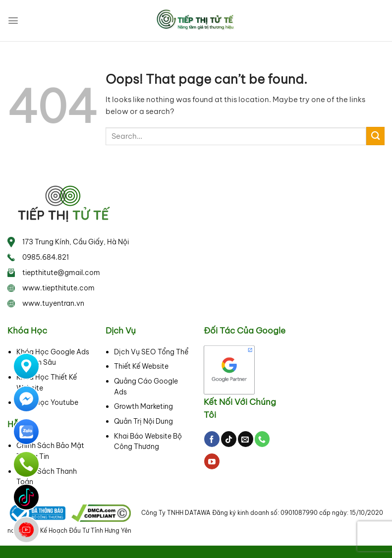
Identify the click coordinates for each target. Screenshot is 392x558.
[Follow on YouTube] (212, 461)
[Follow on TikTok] (229, 439)
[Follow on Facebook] (212, 439)
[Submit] (375, 136)
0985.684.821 (46, 257)
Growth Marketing (143, 406)
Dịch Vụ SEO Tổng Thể (151, 352)
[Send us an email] (246, 439)
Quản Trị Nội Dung (143, 421)
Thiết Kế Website (141, 366)
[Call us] (262, 439)
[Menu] (13, 21)
